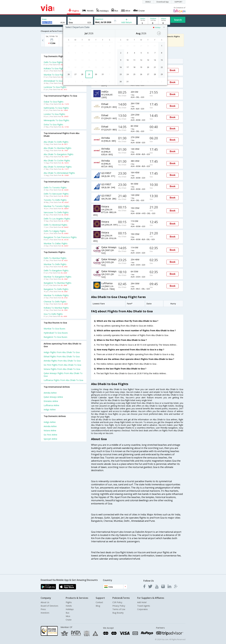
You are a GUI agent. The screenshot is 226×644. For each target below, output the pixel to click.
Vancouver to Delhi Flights (56, 212)
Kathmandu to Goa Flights (56, 108)
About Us (45, 602)
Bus (68, 613)
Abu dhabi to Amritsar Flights (58, 167)
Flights (69, 602)
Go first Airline (50, 435)
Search (178, 20)
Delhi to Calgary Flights (55, 231)
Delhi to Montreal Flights (55, 225)
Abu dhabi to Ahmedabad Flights (59, 173)
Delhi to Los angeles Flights (57, 219)
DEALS (148, 2)
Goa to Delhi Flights (53, 314)
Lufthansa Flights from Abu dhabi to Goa (63, 380)
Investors (45, 613)
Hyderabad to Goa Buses (56, 333)
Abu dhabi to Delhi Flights (56, 142)
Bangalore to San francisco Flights (60, 237)
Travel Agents (144, 606)
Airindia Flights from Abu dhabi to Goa (62, 361)
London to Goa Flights (54, 114)
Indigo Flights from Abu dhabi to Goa (62, 352)
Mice (68, 616)
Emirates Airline (51, 401)
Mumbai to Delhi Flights (55, 264)
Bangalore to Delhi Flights (56, 289)
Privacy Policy (119, 606)
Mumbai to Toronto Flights (57, 206)
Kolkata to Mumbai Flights (56, 308)
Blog (98, 606)
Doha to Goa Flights (53, 125)
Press (43, 609)
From (44, 19)
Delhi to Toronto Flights (55, 188)
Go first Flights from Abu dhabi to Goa (62, 365)
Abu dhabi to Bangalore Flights (59, 154)
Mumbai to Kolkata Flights (56, 295)
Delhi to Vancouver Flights (56, 194)
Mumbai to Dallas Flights (56, 243)
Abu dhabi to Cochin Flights (57, 160)
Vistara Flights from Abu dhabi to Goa (62, 369)
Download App (163, 2)
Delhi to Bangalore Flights (56, 270)
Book (173, 70)
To (70, 19)
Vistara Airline (50, 430)
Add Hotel (142, 602)
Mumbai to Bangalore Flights (58, 277)
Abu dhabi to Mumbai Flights (58, 148)
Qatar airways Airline (53, 397)
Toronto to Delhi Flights (55, 200)
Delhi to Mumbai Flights (55, 258)
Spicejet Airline (50, 439)
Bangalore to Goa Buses (55, 337)
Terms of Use (119, 609)
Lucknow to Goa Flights (55, 87)
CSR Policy (117, 602)
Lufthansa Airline (51, 405)
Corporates (142, 609)
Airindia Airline (50, 393)
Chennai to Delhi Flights (55, 302)
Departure (99, 19)
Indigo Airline (50, 410)
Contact (99, 602)
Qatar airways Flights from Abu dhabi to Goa (63, 375)
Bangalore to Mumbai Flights (58, 283)
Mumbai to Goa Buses (54, 329)
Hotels (69, 606)
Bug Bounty (118, 613)
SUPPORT (178, 2)
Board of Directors (49, 606)
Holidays (70, 609)
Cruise (69, 620)
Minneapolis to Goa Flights (56, 120)
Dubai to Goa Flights (54, 102)
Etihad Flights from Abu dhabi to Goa (62, 356)
